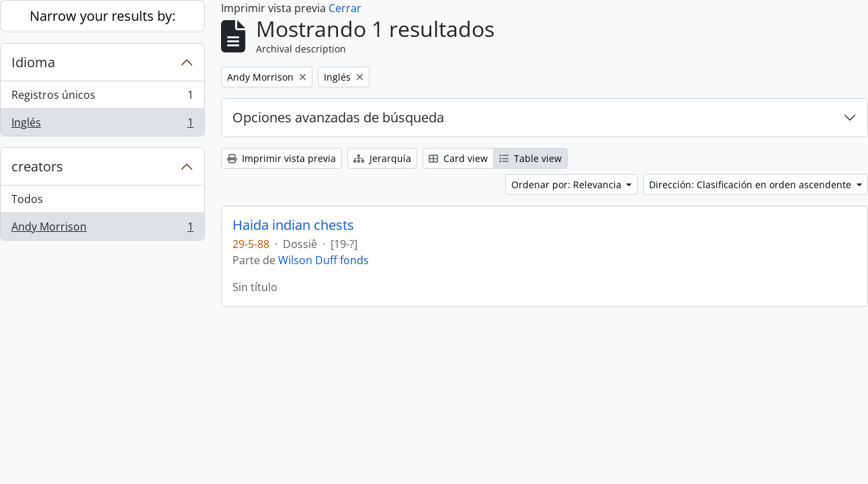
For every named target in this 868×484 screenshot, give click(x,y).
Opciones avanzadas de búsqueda (338, 117)
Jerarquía (382, 158)
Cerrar (345, 8)
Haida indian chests (293, 225)
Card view (458, 158)
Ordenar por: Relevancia (568, 185)
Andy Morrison (102, 229)
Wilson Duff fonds (323, 260)
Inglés (102, 125)
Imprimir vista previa (281, 158)
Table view (530, 158)
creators (37, 166)
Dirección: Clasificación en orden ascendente (751, 185)
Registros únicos (102, 98)
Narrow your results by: (102, 16)
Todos (27, 199)
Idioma (33, 62)
